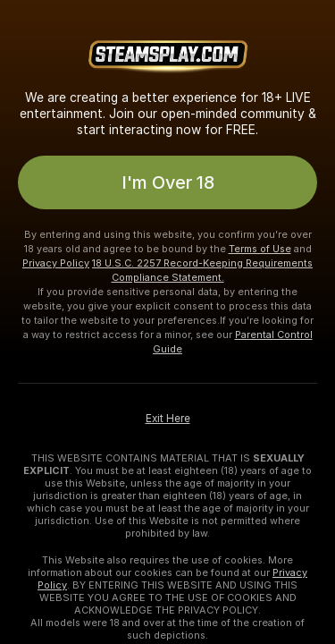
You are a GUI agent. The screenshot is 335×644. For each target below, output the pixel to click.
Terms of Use (260, 249)
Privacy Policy (56, 263)
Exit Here (168, 419)
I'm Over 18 (168, 182)
